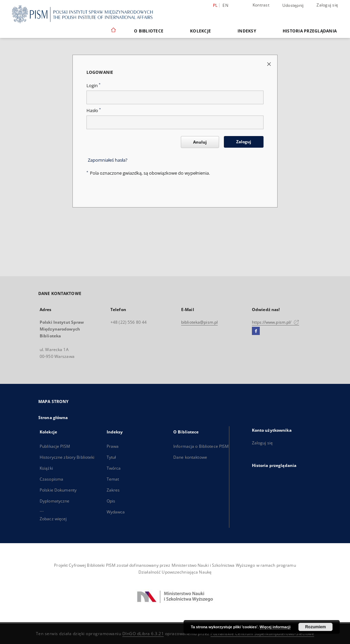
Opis (111, 501)
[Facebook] (256, 331)
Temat (113, 479)
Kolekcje (200, 31)
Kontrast (261, 5)
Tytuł (111, 457)
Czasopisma (51, 479)
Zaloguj (244, 142)
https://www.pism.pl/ (275, 322)
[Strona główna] (113, 31)
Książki (46, 468)
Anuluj (200, 142)
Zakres (113, 490)
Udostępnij (293, 5)
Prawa (113, 446)
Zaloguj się (327, 5)
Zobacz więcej (53, 519)
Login (93, 86)
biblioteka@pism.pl (199, 322)
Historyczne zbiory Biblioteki (67, 457)
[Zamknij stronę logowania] (270, 64)
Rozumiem (316, 627)
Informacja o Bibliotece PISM (201, 446)
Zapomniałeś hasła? (108, 160)
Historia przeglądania (310, 31)
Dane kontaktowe (190, 457)
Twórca (114, 468)
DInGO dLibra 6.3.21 (143, 634)
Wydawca (116, 512)
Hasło (94, 111)
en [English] (225, 5)
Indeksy (247, 31)
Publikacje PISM (55, 446)
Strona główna (53, 418)
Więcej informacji (275, 627)
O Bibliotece (149, 31)
